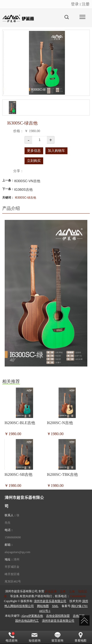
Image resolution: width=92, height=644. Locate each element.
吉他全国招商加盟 (58, 616)
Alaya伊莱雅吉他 (32, 616)
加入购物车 (56, 151)
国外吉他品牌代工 (27, 621)
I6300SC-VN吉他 (27, 181)
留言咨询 (57, 637)
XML (55, 606)
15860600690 (13, 537)
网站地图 (43, 606)
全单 (63, 591)
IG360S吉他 (23, 189)
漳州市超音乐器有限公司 (50, 601)
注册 (86, 4)
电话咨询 (12, 637)
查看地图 (80, 637)
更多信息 (34, 151)
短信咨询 (35, 637)
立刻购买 (34, 161)
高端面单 (51, 591)
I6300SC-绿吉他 (26, 198)
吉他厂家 (79, 616)
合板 (72, 591)
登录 (75, 4)
